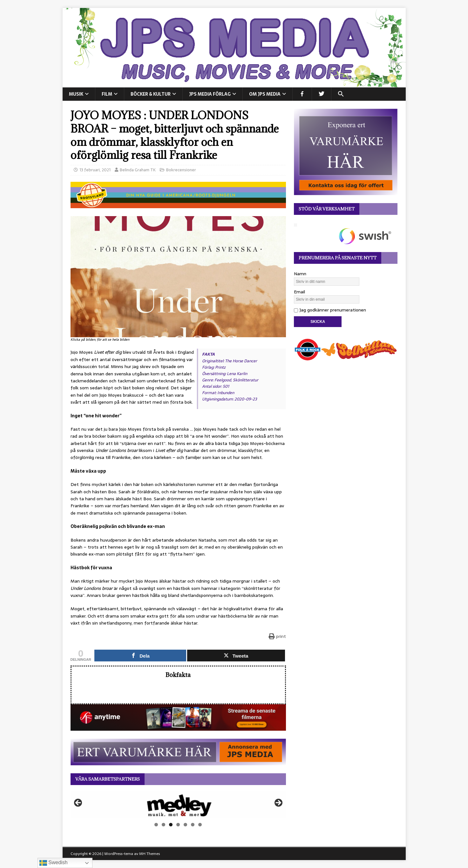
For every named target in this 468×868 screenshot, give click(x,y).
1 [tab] (156, 825)
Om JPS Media (265, 94)
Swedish (54, 863)
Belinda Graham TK (138, 170)
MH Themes (149, 854)
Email (299, 292)
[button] (341, 94)
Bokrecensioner (181, 170)
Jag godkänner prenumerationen (330, 310)
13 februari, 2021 (95, 170)
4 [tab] (178, 825)
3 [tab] (171, 825)
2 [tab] (163, 825)
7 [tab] (200, 825)
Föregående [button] (78, 803)
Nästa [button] (278, 803)
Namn (300, 274)
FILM (107, 94)
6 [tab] (193, 825)
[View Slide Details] (178, 805)
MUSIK (76, 94)
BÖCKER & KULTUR (151, 94)
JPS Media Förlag (210, 94)
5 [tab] (185, 825)
